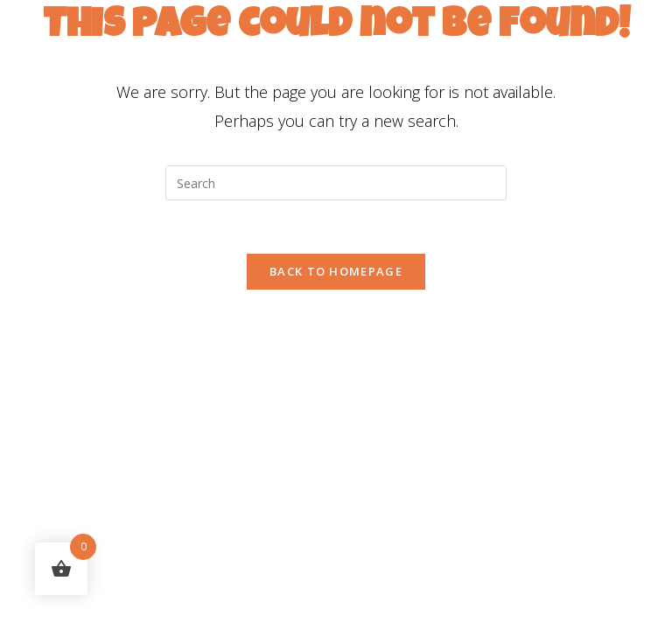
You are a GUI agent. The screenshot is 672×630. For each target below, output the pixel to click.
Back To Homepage (336, 271)
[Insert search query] (336, 183)
